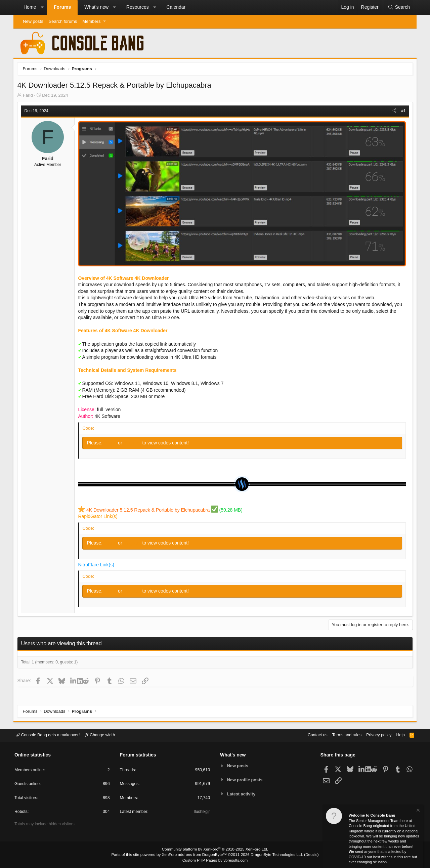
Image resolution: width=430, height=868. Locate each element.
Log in (112, 443)
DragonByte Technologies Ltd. (273, 855)
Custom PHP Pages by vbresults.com (215, 860)
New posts (33, 21)
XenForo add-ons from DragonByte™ (196, 855)
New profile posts (246, 780)
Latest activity (242, 794)
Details (306, 855)
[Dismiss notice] (418, 811)
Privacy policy (375, 735)
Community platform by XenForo (215, 850)
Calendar (176, 7)
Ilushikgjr (201, 812)
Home (30, 7)
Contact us (310, 735)
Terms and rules (341, 735)
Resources (138, 7)
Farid (29, 96)
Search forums (63, 21)
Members (91, 21)
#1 (402, 112)
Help (398, 735)
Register (134, 443)
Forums (62, 7)
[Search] (399, 7)
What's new (96, 7)
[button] (42, 7)
